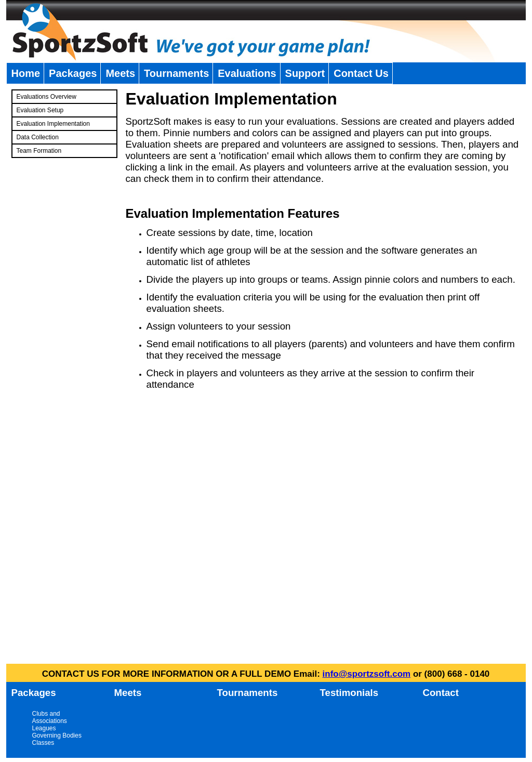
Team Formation (39, 151)
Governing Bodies (57, 735)
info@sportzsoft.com (367, 674)
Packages (73, 73)
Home (26, 73)
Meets (120, 73)
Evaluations (247, 73)
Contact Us (361, 73)
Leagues (44, 728)
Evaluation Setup (40, 110)
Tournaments (176, 73)
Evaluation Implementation (53, 124)
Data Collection (38, 137)
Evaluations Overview (46, 97)
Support (305, 73)
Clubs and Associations (50, 717)
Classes (43, 743)
